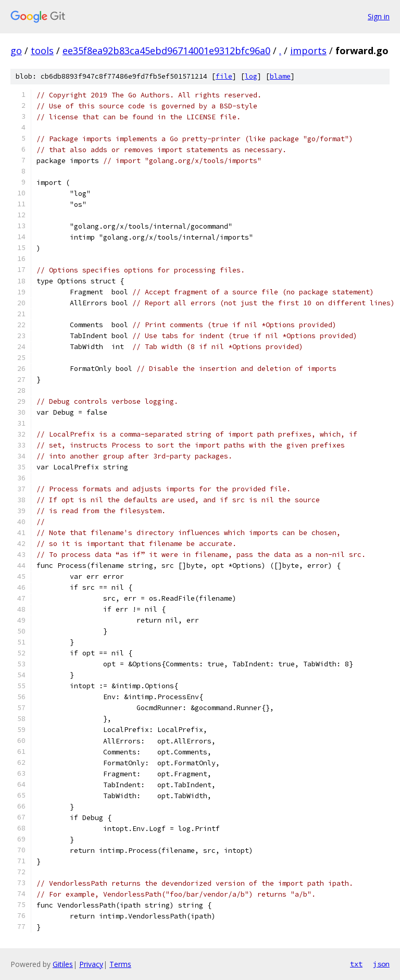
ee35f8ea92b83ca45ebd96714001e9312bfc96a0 (166, 51)
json (381, 964)
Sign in (379, 16)
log (251, 76)
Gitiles (63, 964)
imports (308, 51)
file (224, 76)
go (16, 51)
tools (42, 51)
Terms (120, 964)
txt (356, 964)
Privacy (91, 964)
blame (280, 76)
